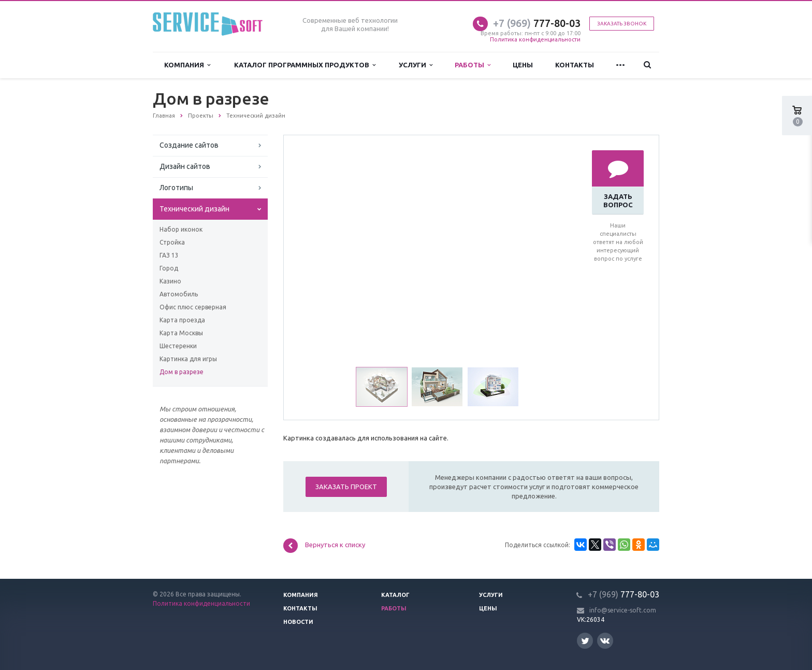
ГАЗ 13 (169, 255)
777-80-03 (537, 23)
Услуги (416, 65)
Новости (298, 622)
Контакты (575, 65)
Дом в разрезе (182, 372)
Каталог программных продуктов (305, 65)
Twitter (585, 641)
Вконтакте (605, 640)
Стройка (172, 242)
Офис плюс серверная (193, 307)
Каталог (395, 595)
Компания (187, 65)
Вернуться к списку (324, 546)
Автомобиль (179, 294)
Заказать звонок (622, 24)
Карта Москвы (181, 333)
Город (169, 268)
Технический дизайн (194, 209)
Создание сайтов (189, 145)
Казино (170, 281)
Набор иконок (181, 229)
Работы (473, 65)
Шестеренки (178, 346)
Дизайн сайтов (185, 166)
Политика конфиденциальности (535, 39)
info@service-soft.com (623, 610)
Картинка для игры (188, 359)
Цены (523, 65)
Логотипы (176, 188)
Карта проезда (182, 320)
